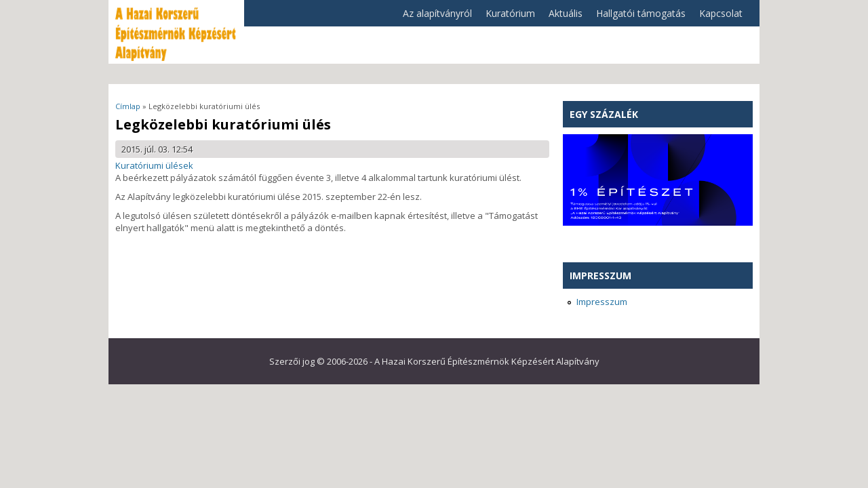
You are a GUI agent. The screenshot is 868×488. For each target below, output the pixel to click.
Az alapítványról (434, 17)
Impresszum (602, 302)
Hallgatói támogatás (637, 17)
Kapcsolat (721, 13)
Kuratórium (507, 17)
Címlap (128, 106)
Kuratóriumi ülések (154, 165)
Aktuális (562, 17)
